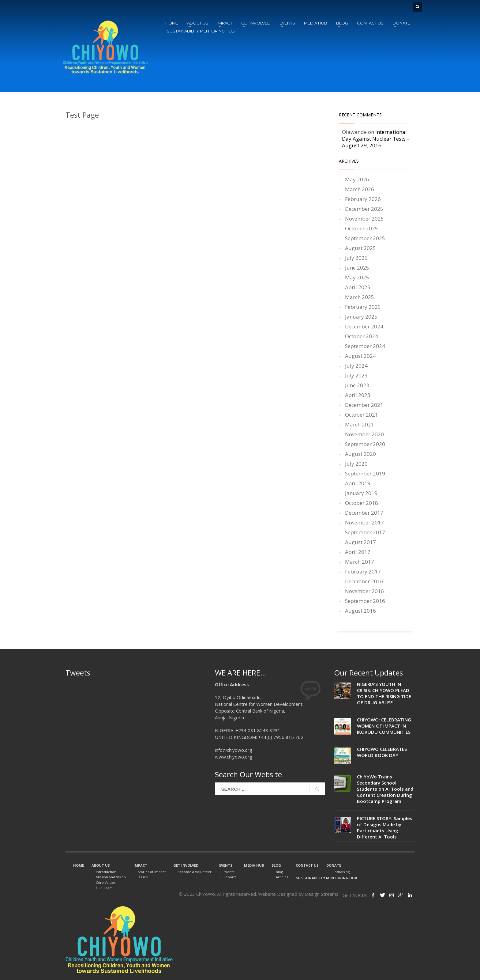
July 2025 (356, 258)
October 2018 (362, 503)
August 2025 (360, 248)
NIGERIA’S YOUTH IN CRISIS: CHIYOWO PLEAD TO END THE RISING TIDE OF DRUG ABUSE (384, 693)
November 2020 (364, 434)
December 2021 (364, 405)
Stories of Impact (152, 872)
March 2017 (360, 562)
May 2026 (357, 179)
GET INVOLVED (186, 865)
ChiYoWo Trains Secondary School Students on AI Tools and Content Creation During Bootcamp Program (385, 789)
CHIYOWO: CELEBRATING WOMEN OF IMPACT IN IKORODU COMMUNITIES (384, 726)
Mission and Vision (111, 877)
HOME (79, 865)
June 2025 (357, 268)
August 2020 (360, 454)
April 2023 (358, 395)
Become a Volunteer (195, 872)
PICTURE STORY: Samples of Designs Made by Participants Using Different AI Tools (385, 827)
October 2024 (362, 336)
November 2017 (364, 522)
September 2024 (365, 346)
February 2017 (363, 571)
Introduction (106, 872)
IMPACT (140, 865)
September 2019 (365, 473)
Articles (282, 877)
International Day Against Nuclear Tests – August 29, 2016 (376, 139)
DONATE (334, 865)
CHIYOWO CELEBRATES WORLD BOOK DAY (382, 752)
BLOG (276, 865)
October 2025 (362, 228)
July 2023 (356, 375)
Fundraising (340, 872)
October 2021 (362, 415)
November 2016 (364, 591)
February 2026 (363, 199)
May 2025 (357, 277)
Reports (230, 877)
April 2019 (358, 483)
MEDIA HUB (254, 865)
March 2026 (360, 189)
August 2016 (360, 611)
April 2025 (358, 287)
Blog (279, 872)
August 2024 (360, 356)
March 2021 (360, 424)
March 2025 (360, 297)
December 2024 (364, 326)
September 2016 (365, 601)
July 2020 (356, 464)
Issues (143, 877)
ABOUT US (101, 865)
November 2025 (364, 219)
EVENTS (226, 865)
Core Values (106, 882)
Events (229, 872)
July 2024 (356, 366)
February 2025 (363, 307)
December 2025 (364, 209)
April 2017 (358, 552)
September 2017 (365, 532)
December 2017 (364, 513)
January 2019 (361, 493)
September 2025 (365, 238)
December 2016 (364, 581)
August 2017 (360, 542)
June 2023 (357, 385)
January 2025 (361, 317)
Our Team (104, 888)
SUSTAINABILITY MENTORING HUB (326, 878)
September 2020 (365, 444)
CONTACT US (307, 865)
